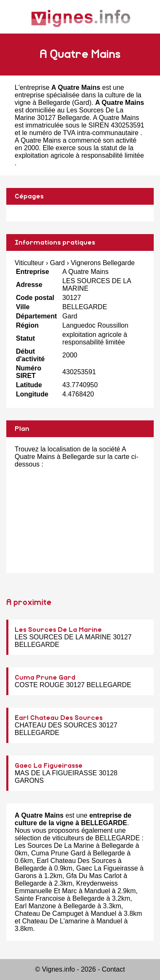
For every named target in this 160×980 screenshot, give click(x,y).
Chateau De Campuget (49, 914)
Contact (113, 969)
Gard (82, 103)
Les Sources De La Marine (58, 630)
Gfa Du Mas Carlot (94, 876)
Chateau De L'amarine (56, 921)
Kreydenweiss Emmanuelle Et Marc (66, 887)
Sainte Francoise (40, 898)
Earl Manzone (35, 906)
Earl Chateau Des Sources (59, 718)
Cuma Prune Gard (45, 678)
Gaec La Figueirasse (49, 766)
